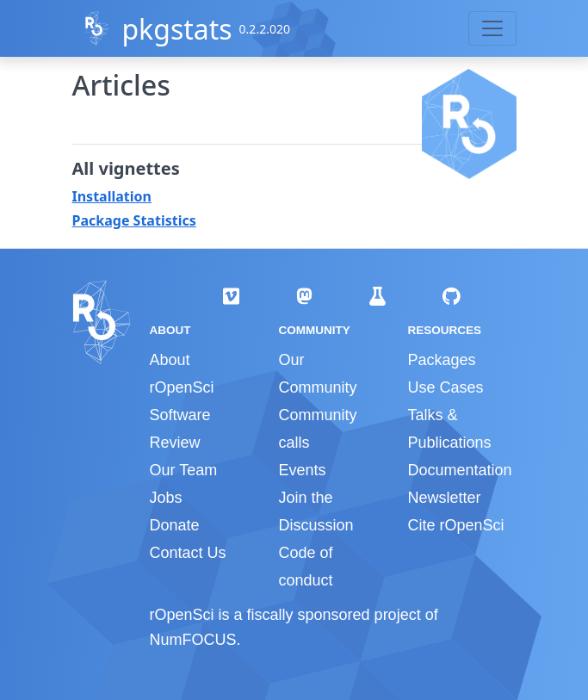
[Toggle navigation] (492, 28)
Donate (175, 525)
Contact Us (188, 553)
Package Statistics (134, 220)
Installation (112, 196)
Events (302, 470)
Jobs (166, 498)
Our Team (184, 470)
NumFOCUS (193, 640)
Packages (441, 360)
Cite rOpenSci (455, 525)
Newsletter (444, 498)
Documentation (459, 470)
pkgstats (176, 29)
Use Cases (445, 387)
